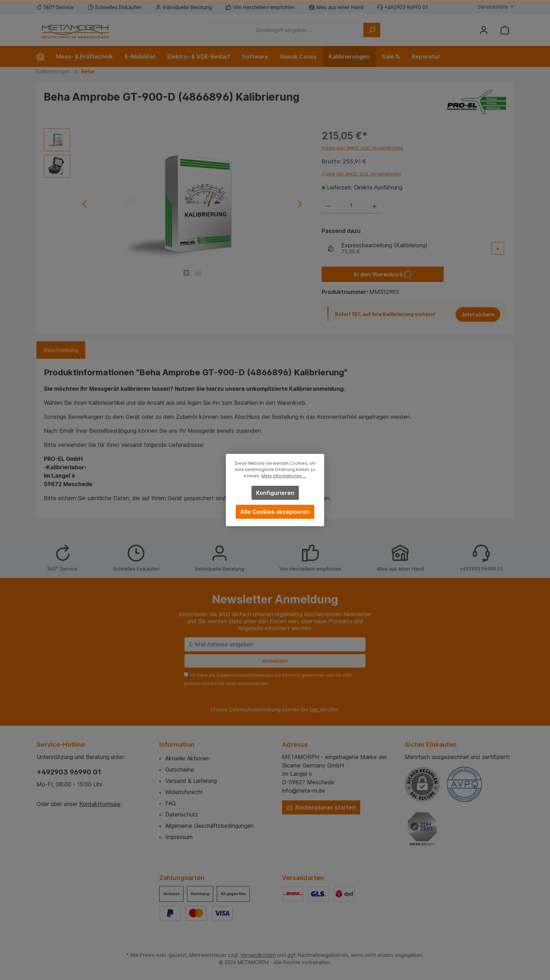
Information (177, 744)
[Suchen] (372, 30)
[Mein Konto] (484, 30)
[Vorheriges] (85, 204)
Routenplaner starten (321, 807)
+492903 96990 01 (69, 772)
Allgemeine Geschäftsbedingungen (209, 826)
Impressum (179, 837)
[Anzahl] (351, 206)
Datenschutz (182, 814)
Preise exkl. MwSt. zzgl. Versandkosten (362, 148)
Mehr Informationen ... (284, 476)
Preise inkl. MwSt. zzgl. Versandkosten (362, 174)
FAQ (170, 803)
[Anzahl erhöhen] (374, 206)
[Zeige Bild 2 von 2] (198, 273)
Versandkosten (258, 955)
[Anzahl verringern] (328, 206)
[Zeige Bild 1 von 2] (187, 273)
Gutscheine (180, 770)
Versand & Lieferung (191, 781)
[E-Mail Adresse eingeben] (275, 644)
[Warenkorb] (505, 30)
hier (315, 709)
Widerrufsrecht (184, 792)
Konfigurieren (275, 493)
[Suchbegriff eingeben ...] (284, 30)
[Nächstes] (299, 204)
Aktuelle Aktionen (187, 758)
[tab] (61, 350)
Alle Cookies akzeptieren (275, 512)
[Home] (43, 56)
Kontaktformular (100, 804)
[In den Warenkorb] (383, 274)
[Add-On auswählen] (498, 248)
